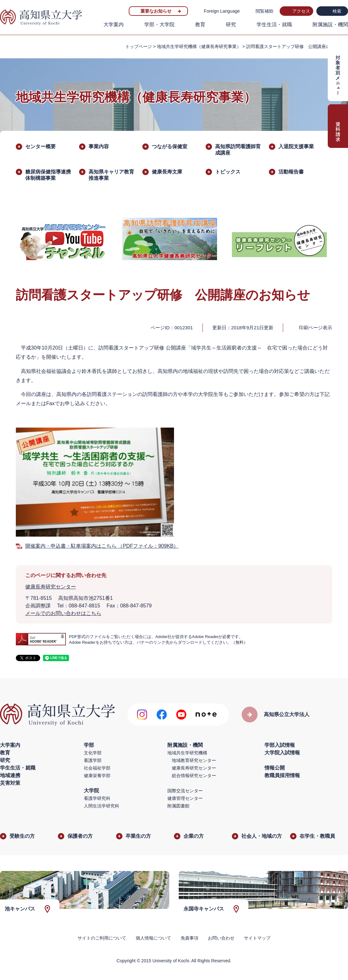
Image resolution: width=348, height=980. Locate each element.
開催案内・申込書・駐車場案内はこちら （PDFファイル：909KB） (102, 546)
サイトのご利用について (102, 938)
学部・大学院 (159, 24)
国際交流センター (185, 791)
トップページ (139, 46)
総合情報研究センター (194, 776)
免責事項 (190, 938)
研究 (231, 24)
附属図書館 (178, 806)
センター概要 (40, 146)
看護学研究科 (97, 798)
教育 (200, 24)
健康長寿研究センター (51, 587)
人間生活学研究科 (102, 806)
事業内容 (99, 146)
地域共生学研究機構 (187, 753)
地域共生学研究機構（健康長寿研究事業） (199, 46)
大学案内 (114, 24)
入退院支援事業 (296, 146)
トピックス (228, 172)
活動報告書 (291, 172)
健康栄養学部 (97, 776)
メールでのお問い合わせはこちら (63, 613)
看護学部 (93, 760)
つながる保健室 (170, 146)
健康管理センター (185, 798)
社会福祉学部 (97, 768)
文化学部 (93, 753)
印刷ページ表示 (316, 328)
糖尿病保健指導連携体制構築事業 (48, 175)
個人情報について (153, 938)
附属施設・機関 (330, 24)
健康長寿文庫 (167, 172)
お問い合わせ (221, 938)
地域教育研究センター (194, 760)
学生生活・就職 (274, 24)
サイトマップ (257, 938)
